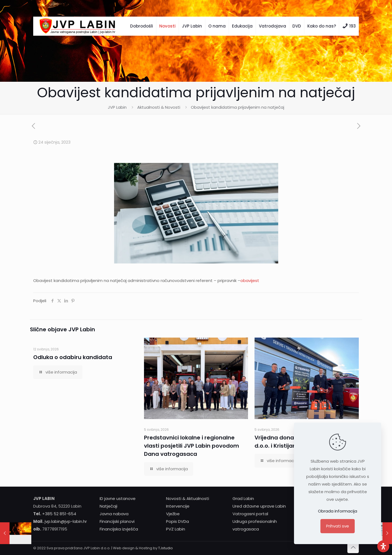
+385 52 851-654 (59, 514)
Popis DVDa (177, 521)
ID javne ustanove (118, 498)
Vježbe (173, 514)
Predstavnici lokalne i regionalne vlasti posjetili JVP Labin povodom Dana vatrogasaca (192, 446)
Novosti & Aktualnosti (188, 498)
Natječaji (108, 506)
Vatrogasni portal (250, 514)
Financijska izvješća (119, 529)
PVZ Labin (176, 529)
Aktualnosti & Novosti (159, 107)
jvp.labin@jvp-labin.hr (66, 521)
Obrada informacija (338, 511)
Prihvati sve (338, 526)
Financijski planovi (117, 521)
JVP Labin (117, 107)
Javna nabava (114, 514)
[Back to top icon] (353, 547)
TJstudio (166, 548)
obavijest (250, 280)
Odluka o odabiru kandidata (73, 357)
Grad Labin (243, 498)
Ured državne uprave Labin (259, 506)
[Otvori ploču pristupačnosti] (383, 546)
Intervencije (178, 506)
